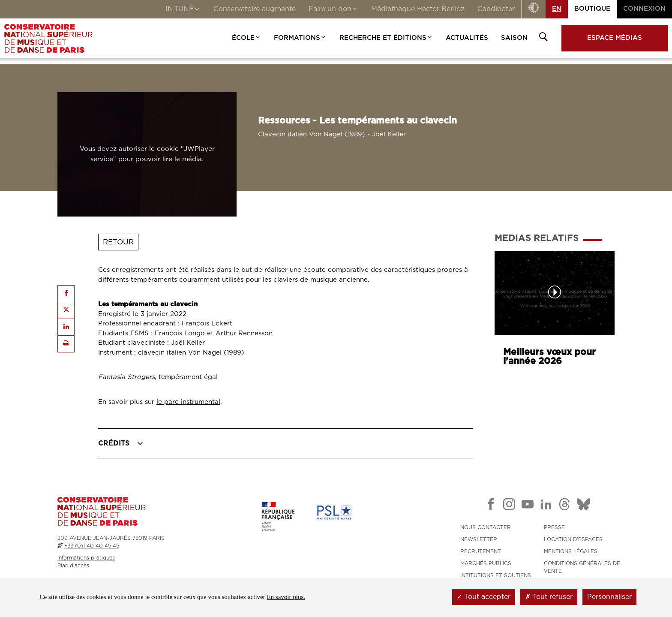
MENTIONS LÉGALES (571, 551)
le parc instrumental (188, 402)
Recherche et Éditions (386, 38)
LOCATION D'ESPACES (573, 539)
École (246, 38)
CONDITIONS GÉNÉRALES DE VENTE (582, 567)
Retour (118, 242)
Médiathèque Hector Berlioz (418, 9)
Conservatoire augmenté (255, 9)
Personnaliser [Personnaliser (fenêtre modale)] (609, 597)
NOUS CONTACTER (486, 527)
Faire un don (333, 10)
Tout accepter (484, 597)
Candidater (496, 9)
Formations (300, 38)
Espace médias (615, 38)
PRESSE (554, 527)
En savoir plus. (286, 597)
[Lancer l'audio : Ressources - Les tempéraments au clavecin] (147, 154)
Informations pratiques (86, 558)
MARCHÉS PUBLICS (486, 563)
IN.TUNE (183, 10)
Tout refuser (549, 597)
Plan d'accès (73, 566)
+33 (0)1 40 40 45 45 (92, 546)
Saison (514, 38)
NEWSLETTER (479, 539)
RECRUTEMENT (481, 551)
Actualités (467, 38)
